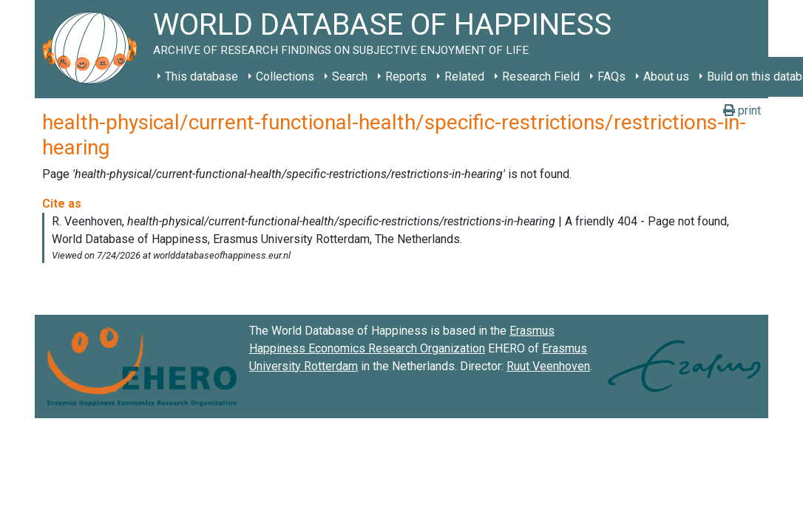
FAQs (611, 76)
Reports (406, 76)
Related (464, 76)
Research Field (541, 76)
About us (666, 76)
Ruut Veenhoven (548, 366)
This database (201, 76)
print (742, 110)
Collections (285, 76)
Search (350, 76)
